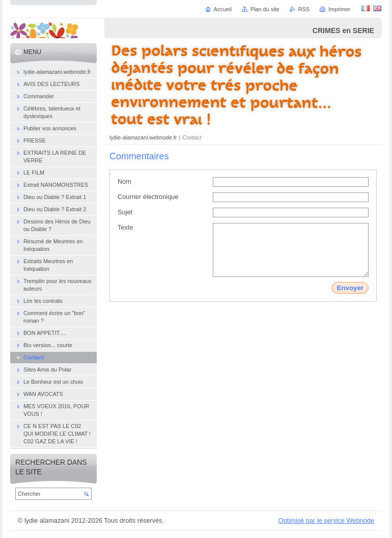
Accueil (223, 9)
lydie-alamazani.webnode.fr (144, 137)
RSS (304, 9)
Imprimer (339, 9)
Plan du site (265, 9)
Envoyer (350, 288)
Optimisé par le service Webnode (326, 520)
